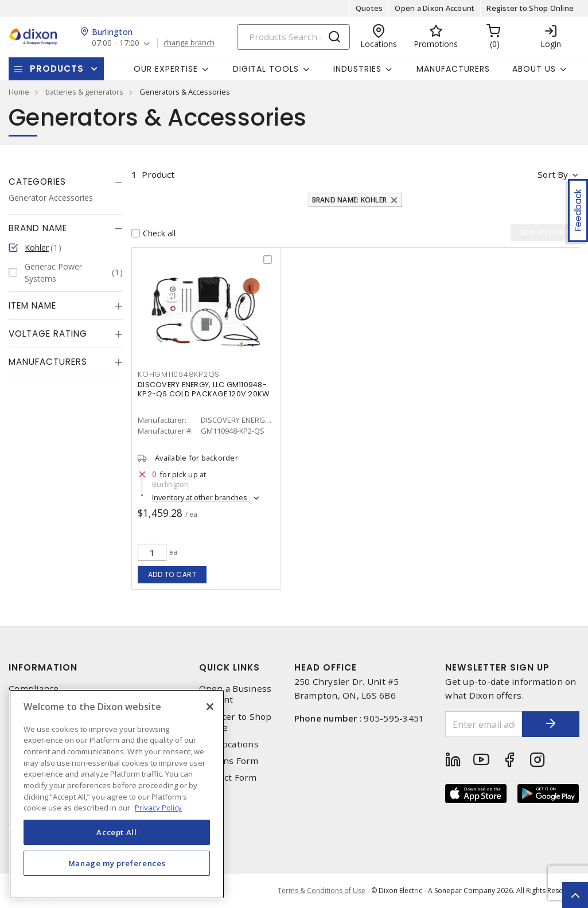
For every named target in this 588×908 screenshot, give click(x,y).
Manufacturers (453, 69)
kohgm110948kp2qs (179, 374)
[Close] (210, 707)
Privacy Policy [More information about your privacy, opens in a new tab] (158, 808)
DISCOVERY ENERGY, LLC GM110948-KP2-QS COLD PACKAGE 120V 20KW (203, 389)
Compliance (34, 689)
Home (19, 92)
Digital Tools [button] (266, 69)
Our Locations (229, 744)
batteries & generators (84, 92)
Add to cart (172, 574)
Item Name (32, 305)
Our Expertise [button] (166, 69)
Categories (37, 182)
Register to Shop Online (530, 8)
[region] (117, 794)
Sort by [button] (553, 174)
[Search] (293, 37)
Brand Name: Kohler (350, 200)
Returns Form (229, 761)
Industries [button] (357, 69)
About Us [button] (534, 69)
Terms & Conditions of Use (322, 891)
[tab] (66, 182)
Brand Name (38, 228)
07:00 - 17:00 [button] (116, 43)
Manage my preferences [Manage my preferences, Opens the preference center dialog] (117, 863)
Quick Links (229, 667)
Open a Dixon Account (435, 8)
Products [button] (57, 69)
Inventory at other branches (200, 497)
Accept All (117, 832)
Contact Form (228, 778)
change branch (189, 43)
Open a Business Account (235, 694)
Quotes (369, 8)
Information (43, 667)
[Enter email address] (484, 724)
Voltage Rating (48, 334)
